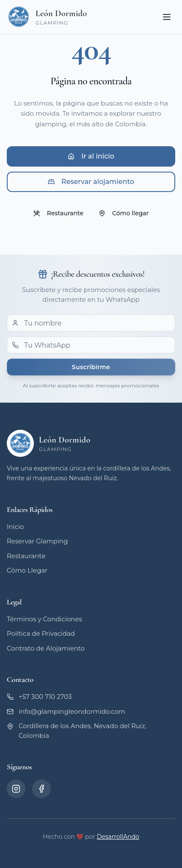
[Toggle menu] (167, 17)
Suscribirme (91, 367)
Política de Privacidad (41, 633)
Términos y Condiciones (44, 619)
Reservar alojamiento (91, 182)
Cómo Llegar (27, 570)
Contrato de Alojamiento (46, 648)
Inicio (15, 527)
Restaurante (58, 213)
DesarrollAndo (118, 837)
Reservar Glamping (37, 541)
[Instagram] (16, 789)
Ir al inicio (91, 156)
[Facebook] (41, 789)
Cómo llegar (124, 213)
